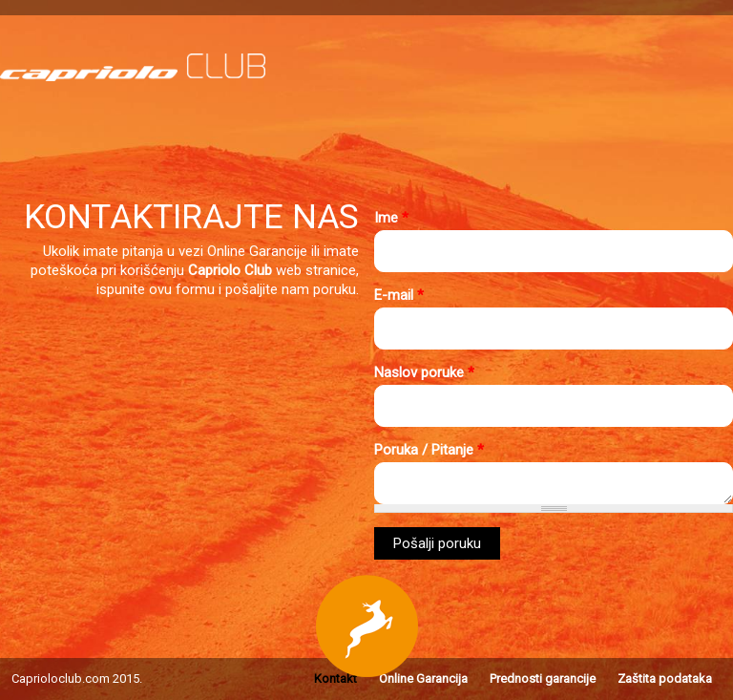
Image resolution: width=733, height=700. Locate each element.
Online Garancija (423, 679)
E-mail (399, 295)
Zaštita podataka (665, 679)
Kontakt (335, 679)
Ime (391, 218)
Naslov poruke (424, 372)
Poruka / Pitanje (429, 450)
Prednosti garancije (543, 679)
